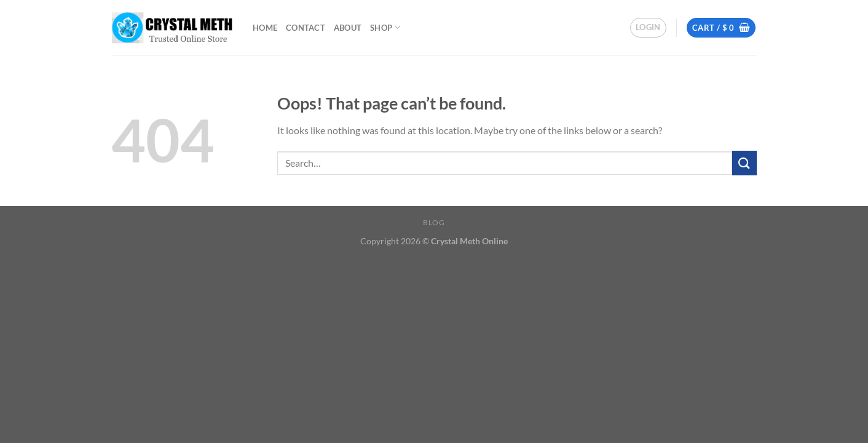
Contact (306, 28)
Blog (434, 222)
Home (265, 28)
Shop (385, 27)
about (348, 28)
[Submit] (744, 163)
